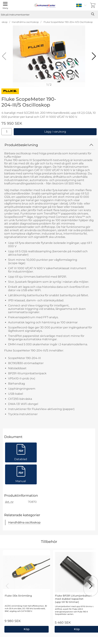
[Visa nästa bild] (91, 586)
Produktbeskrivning (49, 145)
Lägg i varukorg (55, 132)
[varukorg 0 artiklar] (93, 5)
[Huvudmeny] (5, 5)
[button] (94, 56)
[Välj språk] (82, 5)
